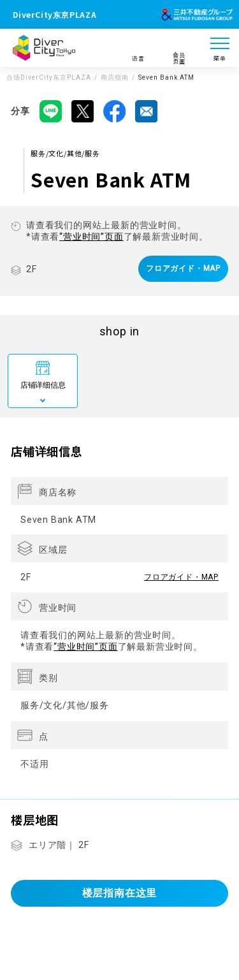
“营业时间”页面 (91, 237)
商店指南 (115, 77)
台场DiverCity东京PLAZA (49, 77)
